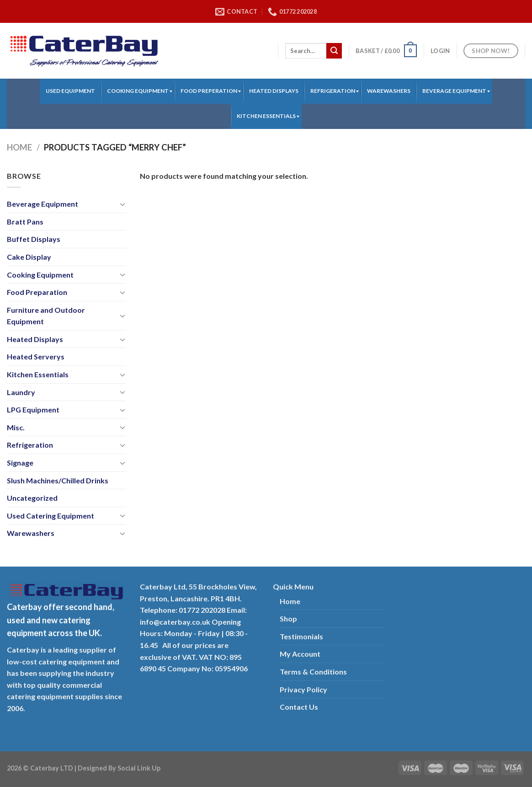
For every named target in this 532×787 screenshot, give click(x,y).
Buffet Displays (34, 239)
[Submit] (334, 51)
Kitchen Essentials (38, 374)
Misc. (16, 427)
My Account (300, 654)
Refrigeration (30, 445)
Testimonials (301, 636)
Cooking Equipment (40, 275)
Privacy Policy (303, 689)
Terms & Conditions (313, 672)
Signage (20, 463)
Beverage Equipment (43, 204)
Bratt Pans (25, 222)
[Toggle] (122, 204)
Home (19, 147)
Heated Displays (35, 339)
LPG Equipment (33, 410)
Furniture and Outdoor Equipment (46, 316)
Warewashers (31, 533)
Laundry (21, 392)
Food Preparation (37, 292)
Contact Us (299, 707)
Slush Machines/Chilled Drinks (58, 480)
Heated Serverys (36, 356)
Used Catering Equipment (51, 516)
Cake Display (29, 257)
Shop (288, 618)
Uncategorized (32, 498)
